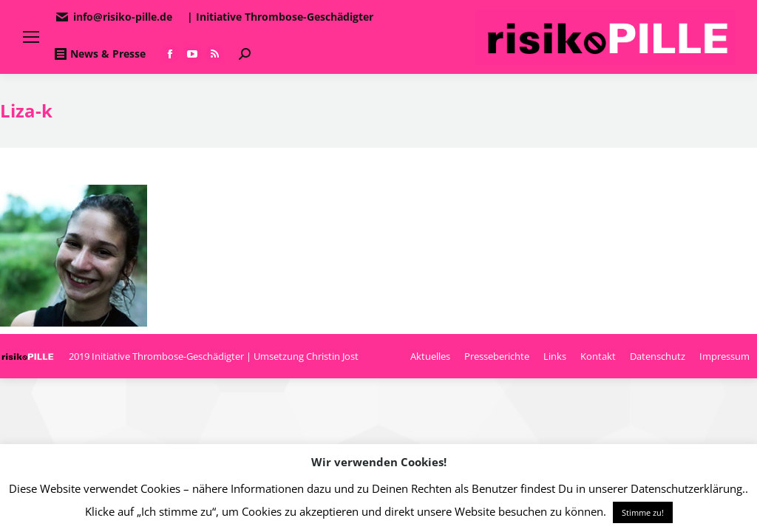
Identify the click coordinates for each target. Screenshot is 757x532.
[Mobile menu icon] (31, 37)
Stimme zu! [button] (643, 512)
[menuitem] (430, 356)
